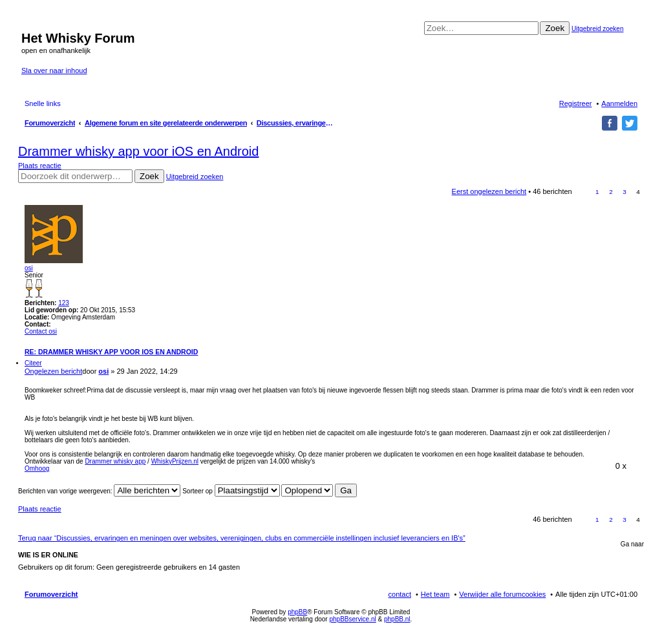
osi (29, 268)
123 (64, 303)
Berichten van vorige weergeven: (99, 491)
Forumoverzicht (51, 594)
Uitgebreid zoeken (598, 29)
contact (400, 594)
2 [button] (611, 192)
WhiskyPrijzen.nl (175, 461)
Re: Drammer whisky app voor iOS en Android (111, 352)
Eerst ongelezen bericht (489, 191)
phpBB (297, 612)
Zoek (555, 28)
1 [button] (597, 192)
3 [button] (625, 192)
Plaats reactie (40, 166)
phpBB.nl (397, 619)
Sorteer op (231, 491)
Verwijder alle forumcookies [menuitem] (502, 594)
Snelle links (43, 103)
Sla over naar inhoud (54, 70)
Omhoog (37, 468)
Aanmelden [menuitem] (619, 103)
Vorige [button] (583, 192)
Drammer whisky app (115, 461)
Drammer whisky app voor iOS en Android (138, 151)
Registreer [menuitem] (576, 103)
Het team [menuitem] (435, 594)
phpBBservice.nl (352, 619)
